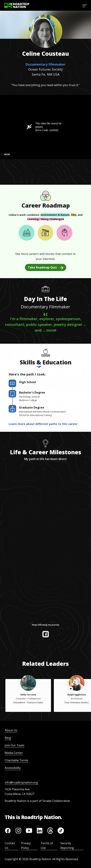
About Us (11, 730)
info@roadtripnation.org (21, 782)
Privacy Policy (26, 845)
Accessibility (13, 768)
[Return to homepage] (17, 5)
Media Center (14, 753)
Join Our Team (14, 745)
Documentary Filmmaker (45, 64)
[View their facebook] (46, 634)
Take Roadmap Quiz (46, 267)
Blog (8, 738)
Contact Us (10, 845)
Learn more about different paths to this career (43, 424)
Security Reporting (67, 845)
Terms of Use (47, 845)
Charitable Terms (16, 760)
